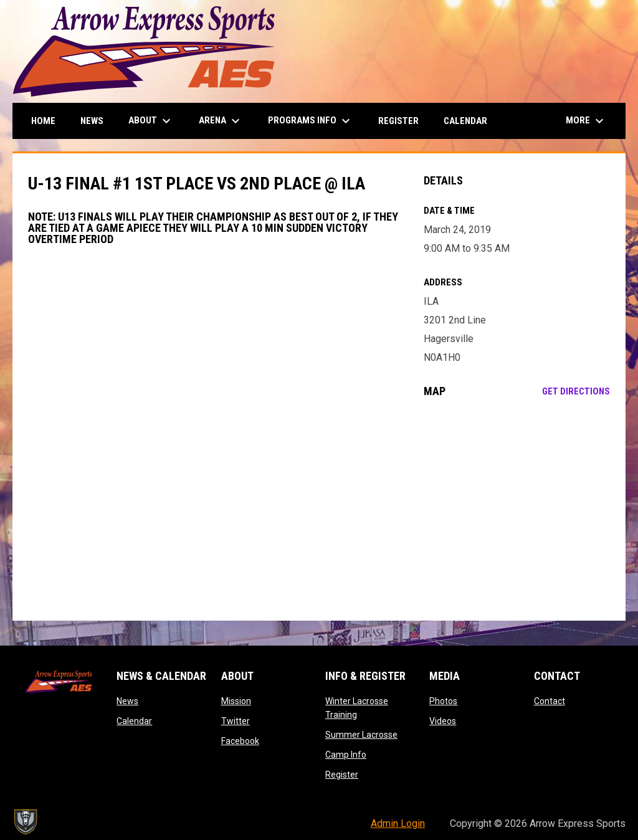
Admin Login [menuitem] (398, 823)
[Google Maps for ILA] (517, 509)
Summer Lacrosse (361, 735)
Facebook (240, 741)
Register (342, 775)
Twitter (236, 721)
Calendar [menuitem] (465, 121)
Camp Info (346, 755)
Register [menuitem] (398, 121)
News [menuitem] (92, 121)
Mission (236, 701)
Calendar (134, 721)
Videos (443, 721)
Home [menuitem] (43, 121)
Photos (443, 701)
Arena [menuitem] (221, 121)
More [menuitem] (586, 121)
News (127, 701)
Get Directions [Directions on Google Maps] (576, 391)
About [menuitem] (151, 121)
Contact (550, 701)
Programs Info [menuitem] (311, 121)
